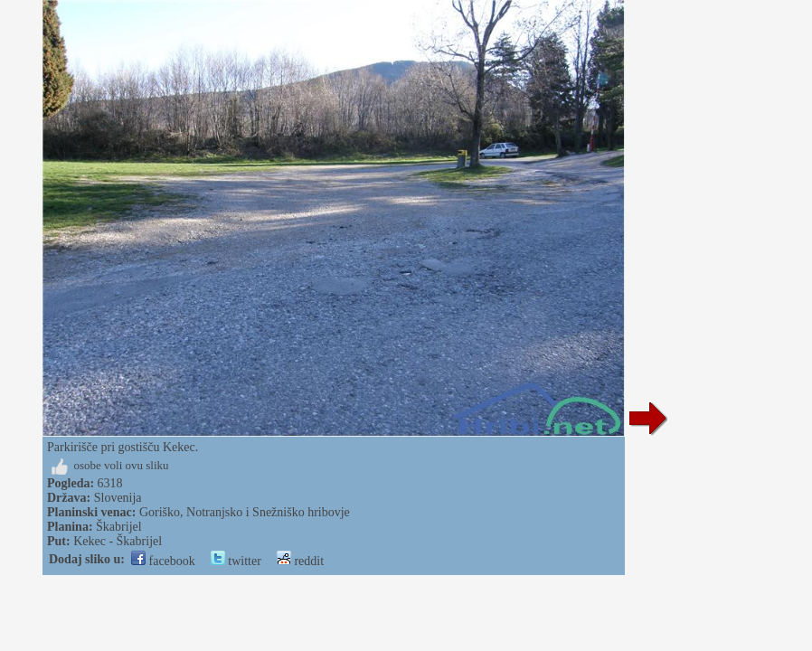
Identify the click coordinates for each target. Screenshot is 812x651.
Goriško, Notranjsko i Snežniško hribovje (245, 512)
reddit (300, 561)
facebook (163, 561)
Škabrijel (119, 527)
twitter (236, 561)
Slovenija (118, 498)
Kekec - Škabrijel (118, 541)
